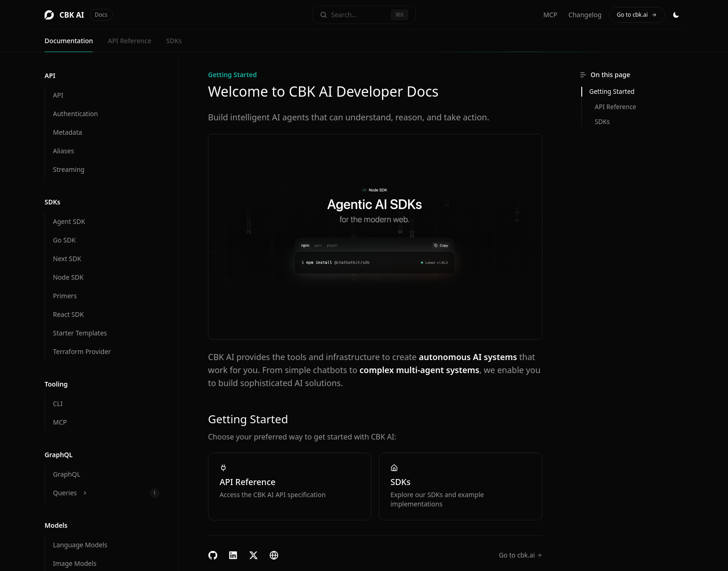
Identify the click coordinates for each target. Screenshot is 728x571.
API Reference (130, 41)
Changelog (585, 15)
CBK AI (79, 15)
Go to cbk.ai (637, 15)
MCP (550, 15)
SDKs (174, 41)
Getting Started (612, 91)
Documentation (69, 41)
